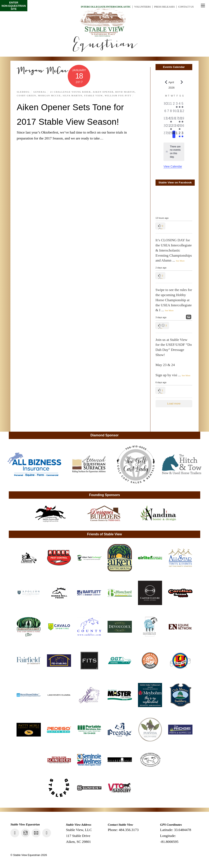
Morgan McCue (51, 95)
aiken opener (106, 92)
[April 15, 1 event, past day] (171, 120)
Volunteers (137, 7)
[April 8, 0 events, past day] (171, 112)
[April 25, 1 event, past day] (180, 127)
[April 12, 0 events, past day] (182, 112)
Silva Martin (75, 95)
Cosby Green (27, 95)
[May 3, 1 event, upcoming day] (182, 134)
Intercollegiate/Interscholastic (95, 7)
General (41, 92)
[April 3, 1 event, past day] (177, 105)
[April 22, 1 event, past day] (171, 127)
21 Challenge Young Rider (72, 92)
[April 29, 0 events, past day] (171, 134)
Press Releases (161, 7)
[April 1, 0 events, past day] (171, 105)
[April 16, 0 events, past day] (174, 120)
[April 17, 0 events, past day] (177, 120)
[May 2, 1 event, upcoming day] (180, 134)
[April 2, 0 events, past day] (174, 105)
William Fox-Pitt (122, 95)
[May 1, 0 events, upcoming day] (177, 134)
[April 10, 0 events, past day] (177, 112)
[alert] (174, 152)
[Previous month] (166, 82)
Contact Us (185, 7)
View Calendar (173, 166)
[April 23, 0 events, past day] (174, 127)
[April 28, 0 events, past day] (168, 134)
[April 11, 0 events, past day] (180, 112)
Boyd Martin (129, 92)
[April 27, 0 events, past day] (165, 134)
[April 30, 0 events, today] (174, 134)
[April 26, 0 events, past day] (182, 127)
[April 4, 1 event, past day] (180, 105)
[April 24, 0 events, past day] (177, 127)
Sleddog (23, 92)
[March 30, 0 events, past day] (165, 105)
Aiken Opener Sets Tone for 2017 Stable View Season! (73, 121)
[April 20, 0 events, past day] (165, 127)
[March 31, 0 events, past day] (168, 105)
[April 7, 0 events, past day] (168, 112)
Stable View (96, 95)
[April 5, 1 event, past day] (182, 105)
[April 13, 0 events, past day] (165, 120)
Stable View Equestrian (27, 855)
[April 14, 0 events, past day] (168, 120)
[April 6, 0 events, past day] (165, 112)
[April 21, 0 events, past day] (168, 127)
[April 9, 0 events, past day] (174, 112)
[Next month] (182, 82)
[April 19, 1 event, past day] (182, 120)
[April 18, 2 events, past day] (180, 120)
